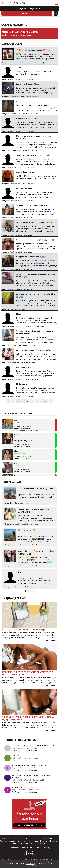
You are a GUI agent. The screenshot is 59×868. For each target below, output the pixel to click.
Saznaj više (30, 866)
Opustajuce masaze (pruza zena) (33, 63)
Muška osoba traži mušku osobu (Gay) (26, 379)
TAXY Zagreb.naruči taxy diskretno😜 (33, 155)
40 (46, 401)
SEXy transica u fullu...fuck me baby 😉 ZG (35, 222)
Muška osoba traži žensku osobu (24, 79)
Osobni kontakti (15, 309)
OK (51, 863)
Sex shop (36, 843)
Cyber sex (13, 345)
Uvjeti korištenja (15, 848)
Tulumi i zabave (25, 843)
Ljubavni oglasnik (7, 21)
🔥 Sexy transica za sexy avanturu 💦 (33, 205)
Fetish (15, 843)
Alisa (16, 451)
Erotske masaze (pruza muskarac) (33, 326)
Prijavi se (23, 8)
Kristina (17, 435)
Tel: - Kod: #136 (23, 427)
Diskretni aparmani (48, 838)
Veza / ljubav (27, 841)
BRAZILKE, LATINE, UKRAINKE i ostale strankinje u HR (33, 746)
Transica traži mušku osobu (22, 218)
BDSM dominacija (24, 384)
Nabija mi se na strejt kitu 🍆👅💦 (31, 257)
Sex (30, 35)
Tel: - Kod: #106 (23, 458)
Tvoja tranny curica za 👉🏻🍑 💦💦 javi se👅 (35, 240)
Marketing (47, 848)
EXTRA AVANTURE (24, 188)
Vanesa (17, 464)
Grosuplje (16, 756)
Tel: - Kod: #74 (22, 470)
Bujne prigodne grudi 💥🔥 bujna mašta (34, 350)
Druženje (13, 97)
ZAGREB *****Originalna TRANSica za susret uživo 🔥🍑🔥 (36, 275)
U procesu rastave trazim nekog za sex (35, 488)
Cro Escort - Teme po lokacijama (25, 750)
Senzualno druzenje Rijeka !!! (29, 84)
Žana (16, 476)
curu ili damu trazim (25, 172)
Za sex (19, 68)
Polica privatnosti (35, 848)
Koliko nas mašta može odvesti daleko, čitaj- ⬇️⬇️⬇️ (36, 295)
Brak (36, 841)
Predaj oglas (27, 13)
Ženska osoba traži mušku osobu (28, 97)
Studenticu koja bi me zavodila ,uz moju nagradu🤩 (34, 137)
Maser (19, 314)
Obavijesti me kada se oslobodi (29, 430)
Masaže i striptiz (15, 63)
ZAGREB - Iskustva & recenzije (24, 787)
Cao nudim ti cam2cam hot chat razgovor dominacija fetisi (35, 332)
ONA (23, 309)
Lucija (17, 420)
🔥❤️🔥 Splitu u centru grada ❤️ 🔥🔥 (33, 50)
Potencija (3, 841)
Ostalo (44, 843)
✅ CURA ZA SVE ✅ (26, 530)
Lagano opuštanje (24, 367)
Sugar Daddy (34, 838)
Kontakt (25, 848)
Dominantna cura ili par (27, 118)
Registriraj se (35, 8)
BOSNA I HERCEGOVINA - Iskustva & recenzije (30, 766)
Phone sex (53, 841)
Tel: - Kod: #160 (23, 445)
